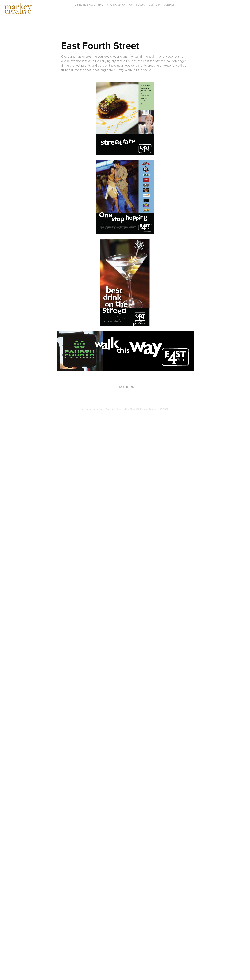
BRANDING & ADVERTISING (89, 5)
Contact (169, 5)
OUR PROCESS (137, 5)
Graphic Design (116, 5)
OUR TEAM (154, 5)
